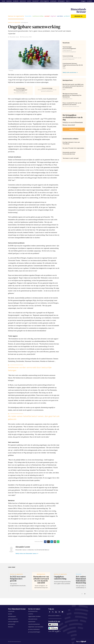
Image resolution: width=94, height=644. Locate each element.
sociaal (47, 16)
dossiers (11, 627)
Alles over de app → (55, 631)
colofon (31, 614)
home (3, 1)
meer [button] (67, 1)
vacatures (9, 1)
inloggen (83, 1)
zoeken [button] (90, 1)
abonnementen (13, 619)
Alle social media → (54, 616)
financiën (28, 16)
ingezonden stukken (34, 617)
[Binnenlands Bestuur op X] (53, 612)
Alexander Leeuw (14, 37)
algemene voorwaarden (36, 627)
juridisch (67, 16)
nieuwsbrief (35, 1)
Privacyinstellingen (34, 632)
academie (16, 1)
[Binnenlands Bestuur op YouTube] (62, 612)
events (29, 1)
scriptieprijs (53, 1)
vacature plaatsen (34, 624)
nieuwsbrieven (33, 619)
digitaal (53, 16)
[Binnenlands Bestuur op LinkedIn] (56, 612)
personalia (12, 624)
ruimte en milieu (38, 16)
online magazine (44, 1)
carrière (60, 16)
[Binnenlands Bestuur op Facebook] (50, 612)
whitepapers (61, 1)
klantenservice (33, 611)
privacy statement (34, 629)
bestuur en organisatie (16, 16)
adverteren (23, 1)
